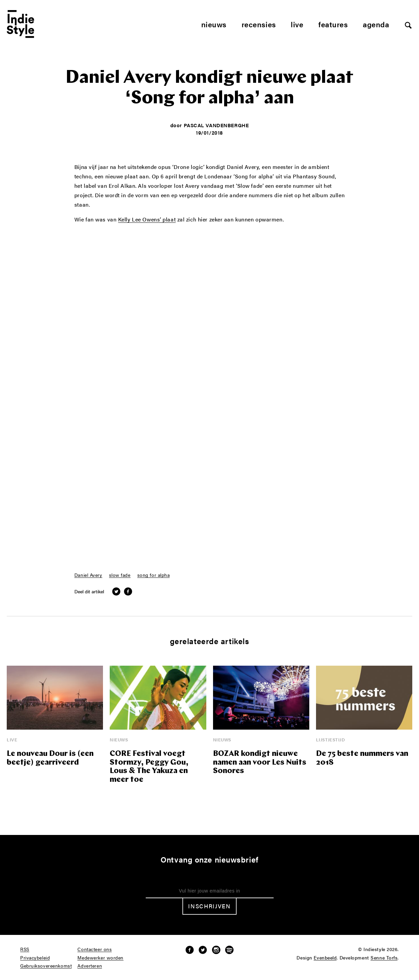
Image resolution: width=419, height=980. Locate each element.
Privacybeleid (35, 958)
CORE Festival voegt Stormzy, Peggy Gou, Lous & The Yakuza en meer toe (149, 767)
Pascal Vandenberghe (216, 125)
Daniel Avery (88, 575)
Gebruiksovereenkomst (46, 966)
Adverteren (90, 966)
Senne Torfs (384, 958)
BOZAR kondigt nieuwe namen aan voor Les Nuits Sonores (260, 763)
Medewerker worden (100, 958)
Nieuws (214, 24)
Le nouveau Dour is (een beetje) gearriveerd (50, 758)
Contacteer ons (95, 949)
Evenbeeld (325, 958)
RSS (25, 949)
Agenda (376, 24)
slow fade (120, 575)
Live (297, 24)
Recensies (259, 24)
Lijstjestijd (331, 740)
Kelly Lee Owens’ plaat (147, 220)
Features (333, 24)
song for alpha (154, 575)
